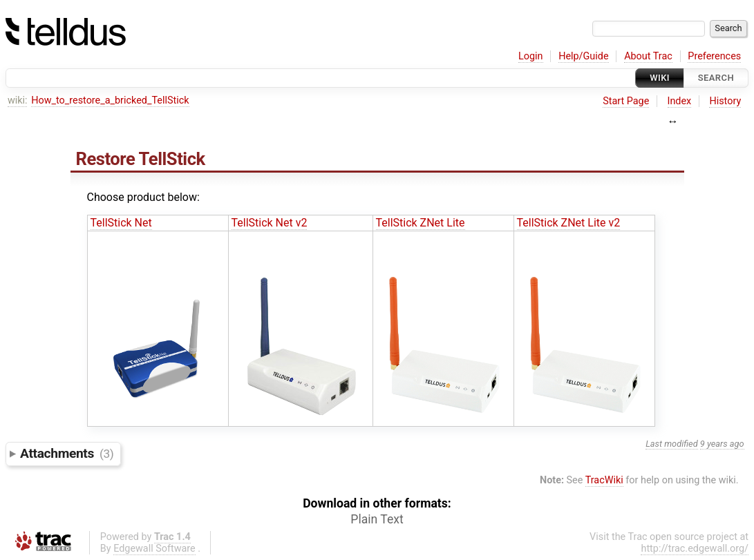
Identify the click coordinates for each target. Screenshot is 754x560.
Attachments (67, 453)
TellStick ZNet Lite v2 (569, 223)
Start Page (626, 101)
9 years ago (722, 444)
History (725, 101)
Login (531, 56)
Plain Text (377, 519)
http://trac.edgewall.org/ (695, 549)
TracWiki (604, 480)
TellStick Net (121, 223)
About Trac (648, 56)
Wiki (660, 78)
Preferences (714, 56)
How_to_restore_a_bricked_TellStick (110, 100)
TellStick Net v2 (270, 223)
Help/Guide (583, 56)
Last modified (672, 444)
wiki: (18, 100)
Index (680, 101)
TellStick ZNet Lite (421, 223)
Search (716, 78)
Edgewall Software (154, 549)
